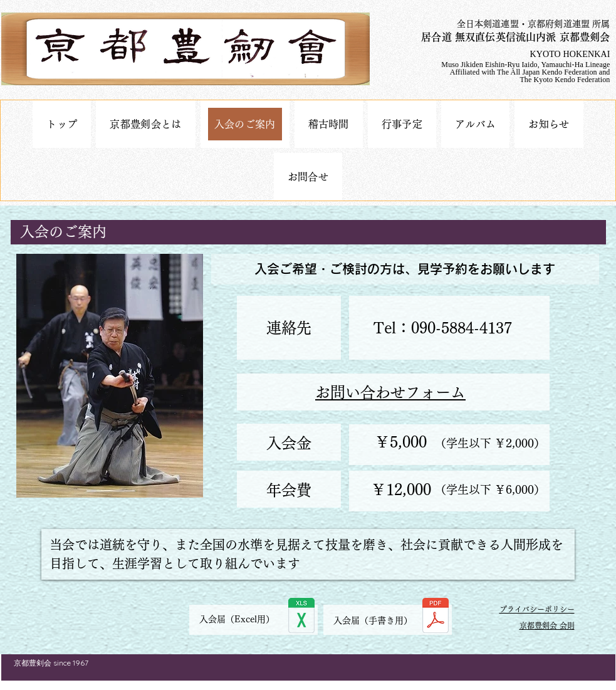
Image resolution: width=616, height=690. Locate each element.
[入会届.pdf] (436, 617)
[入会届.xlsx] (301, 617)
